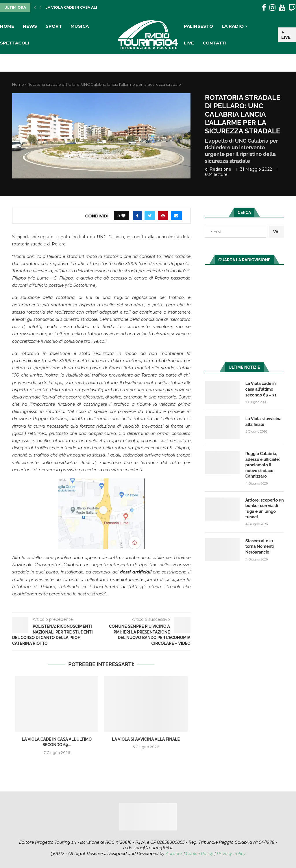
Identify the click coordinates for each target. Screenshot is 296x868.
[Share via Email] (176, 216)
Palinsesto (198, 26)
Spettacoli (15, 43)
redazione (220, 169)
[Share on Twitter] (150, 216)
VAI (276, 232)
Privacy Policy (231, 854)
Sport (54, 26)
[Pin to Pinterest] (163, 216)
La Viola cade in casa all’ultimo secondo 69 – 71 (261, 389)
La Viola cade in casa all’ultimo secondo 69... (94, 7)
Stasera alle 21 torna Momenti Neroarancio (260, 546)
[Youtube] (282, 8)
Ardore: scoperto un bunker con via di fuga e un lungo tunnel (265, 509)
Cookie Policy (200, 854)
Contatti (215, 43)
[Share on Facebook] (137, 216)
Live (189, 43)
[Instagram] (272, 8)
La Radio (233, 26)
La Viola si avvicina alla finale (146, 739)
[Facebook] (264, 8)
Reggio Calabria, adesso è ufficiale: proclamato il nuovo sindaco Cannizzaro (263, 465)
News (30, 26)
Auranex (174, 854)
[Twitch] (292, 8)
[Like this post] (123, 216)
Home (7, 26)
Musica (80, 26)
